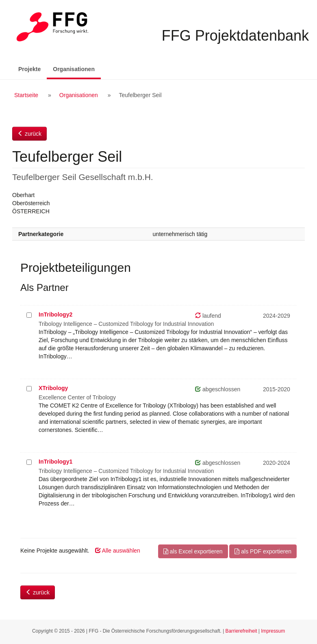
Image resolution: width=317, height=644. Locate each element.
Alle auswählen (118, 551)
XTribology (53, 388)
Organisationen (77, 68)
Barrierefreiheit (241, 631)
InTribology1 (55, 462)
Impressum (273, 631)
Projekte (29, 69)
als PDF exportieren (263, 551)
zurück (29, 134)
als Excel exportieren (193, 551)
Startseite (26, 95)
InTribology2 (55, 314)
